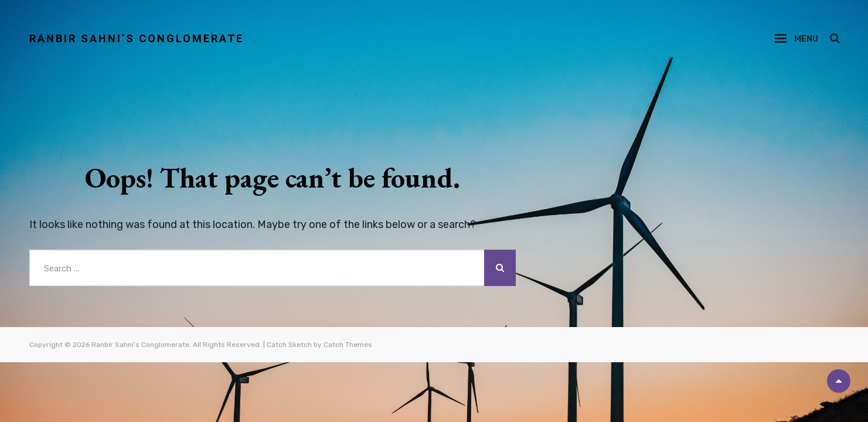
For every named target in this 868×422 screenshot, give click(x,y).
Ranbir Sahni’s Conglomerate (137, 38)
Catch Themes (348, 345)
